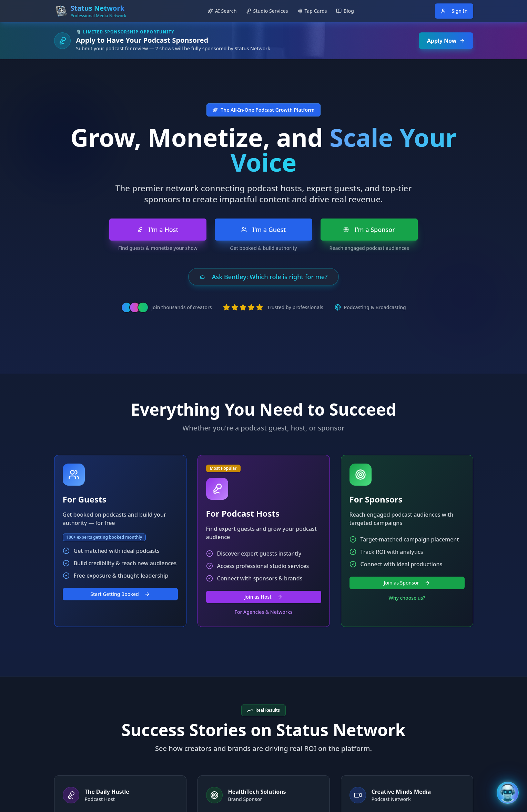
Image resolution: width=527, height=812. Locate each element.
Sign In (454, 11)
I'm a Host (158, 230)
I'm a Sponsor (369, 230)
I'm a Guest (263, 230)
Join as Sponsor (407, 583)
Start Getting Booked (120, 594)
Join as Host (263, 597)
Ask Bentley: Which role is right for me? (263, 277)
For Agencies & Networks (264, 612)
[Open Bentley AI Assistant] (508, 793)
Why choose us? (407, 598)
